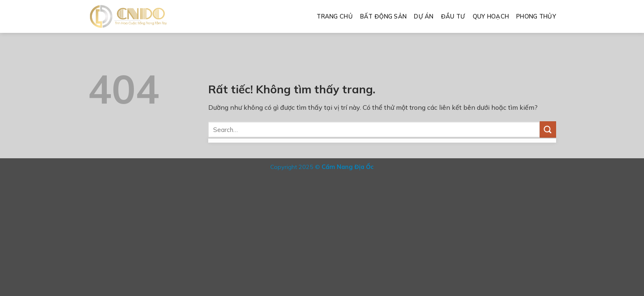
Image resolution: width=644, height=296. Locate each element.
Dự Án (424, 16)
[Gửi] (548, 129)
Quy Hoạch (491, 16)
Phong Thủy (536, 16)
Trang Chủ (335, 16)
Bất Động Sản (383, 16)
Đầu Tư (453, 16)
